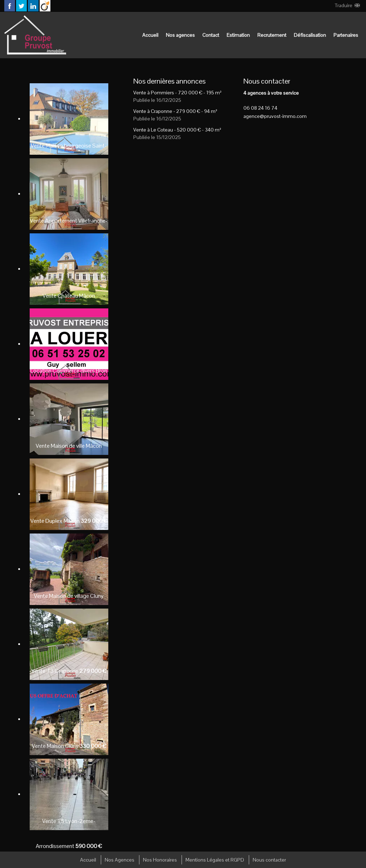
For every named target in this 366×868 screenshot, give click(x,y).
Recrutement (272, 35)
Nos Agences (120, 860)
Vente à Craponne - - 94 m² (175, 111)
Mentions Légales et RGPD (215, 860)
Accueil (150, 35)
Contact (211, 35)
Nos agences (180, 35)
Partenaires (346, 35)
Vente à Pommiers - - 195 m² (177, 93)
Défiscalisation (310, 35)
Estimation (238, 35)
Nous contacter (269, 860)
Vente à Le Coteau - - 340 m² (177, 130)
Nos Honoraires (160, 860)
